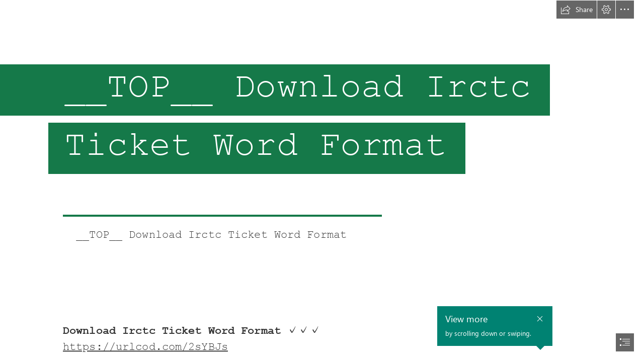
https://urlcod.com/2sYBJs (145, 347)
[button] (577, 10)
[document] (322, 181)
